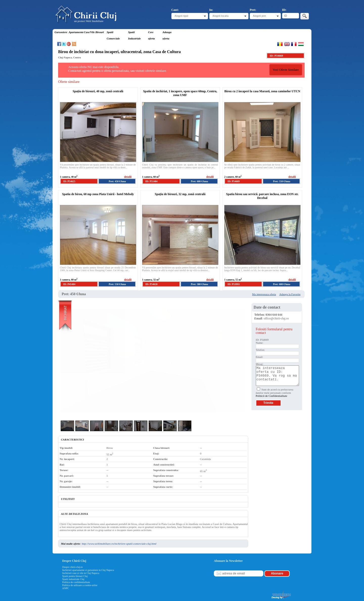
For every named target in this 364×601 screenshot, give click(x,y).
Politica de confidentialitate (76, 582)
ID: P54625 (69, 181)
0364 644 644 (274, 315)
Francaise (294, 44)
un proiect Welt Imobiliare (89, 21)
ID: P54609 (234, 181)
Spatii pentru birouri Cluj (75, 576)
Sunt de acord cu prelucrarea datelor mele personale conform (275, 393)
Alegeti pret (259, 16)
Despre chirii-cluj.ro (72, 567)
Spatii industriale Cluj (73, 579)
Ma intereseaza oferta (264, 294)
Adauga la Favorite (290, 294)
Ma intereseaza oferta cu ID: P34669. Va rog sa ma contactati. (277, 376)
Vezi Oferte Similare (286, 70)
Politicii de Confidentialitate (272, 396)
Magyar (301, 44)
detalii (128, 176)
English (287, 44)
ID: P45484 (69, 284)
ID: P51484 (151, 181)
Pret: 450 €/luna (117, 181)
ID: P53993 (234, 284)
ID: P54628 (151, 284)
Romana (280, 44)
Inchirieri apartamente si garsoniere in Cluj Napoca (88, 570)
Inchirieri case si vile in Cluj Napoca (81, 573)
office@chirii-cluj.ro (276, 318)
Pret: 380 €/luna (199, 284)
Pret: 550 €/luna (282, 181)
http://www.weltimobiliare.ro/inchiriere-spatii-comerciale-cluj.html (119, 544)
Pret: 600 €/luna (199, 181)
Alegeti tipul (181, 16)
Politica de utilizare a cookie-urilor (80, 585)
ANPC (66, 588)
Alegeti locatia (220, 16)
